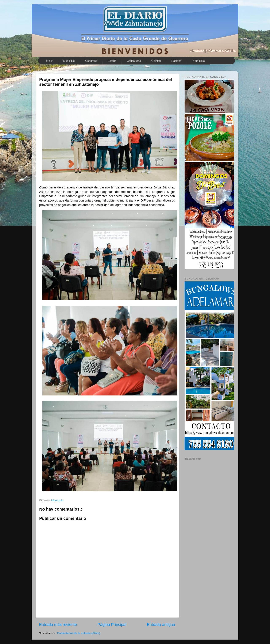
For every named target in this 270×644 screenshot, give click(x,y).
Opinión (156, 61)
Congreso (91, 61)
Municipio (69, 61)
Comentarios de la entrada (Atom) (79, 633)
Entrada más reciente (58, 625)
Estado (112, 61)
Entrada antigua (161, 625)
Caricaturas (134, 61)
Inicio (49, 61)
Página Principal (112, 625)
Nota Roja (199, 61)
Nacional (177, 61)
